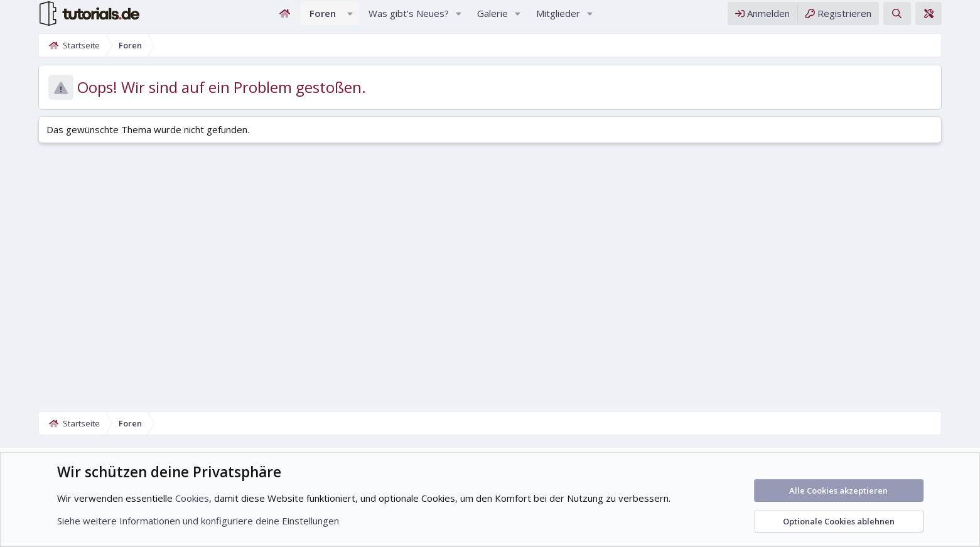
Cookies (192, 498)
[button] (350, 18)
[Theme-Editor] (961, 18)
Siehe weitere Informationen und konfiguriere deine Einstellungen (198, 521)
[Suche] (929, 18)
